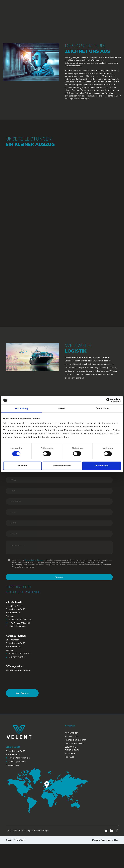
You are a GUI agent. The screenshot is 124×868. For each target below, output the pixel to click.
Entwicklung (72, 737)
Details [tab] (62, 408)
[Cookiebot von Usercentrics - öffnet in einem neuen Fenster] (108, 400)
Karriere (70, 754)
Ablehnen (22, 466)
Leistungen (71, 747)
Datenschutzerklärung (34, 560)
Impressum (24, 831)
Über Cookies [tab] (103, 408)
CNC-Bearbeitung (74, 743)
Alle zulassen (101, 466)
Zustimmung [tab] (21, 408)
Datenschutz (11, 831)
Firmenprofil (72, 750)
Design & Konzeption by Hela (105, 840)
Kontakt (70, 757)
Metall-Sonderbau (75, 740)
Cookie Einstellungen (40, 831)
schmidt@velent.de (17, 626)
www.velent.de (12, 765)
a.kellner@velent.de (17, 657)
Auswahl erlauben (62, 466)
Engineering (72, 733)
